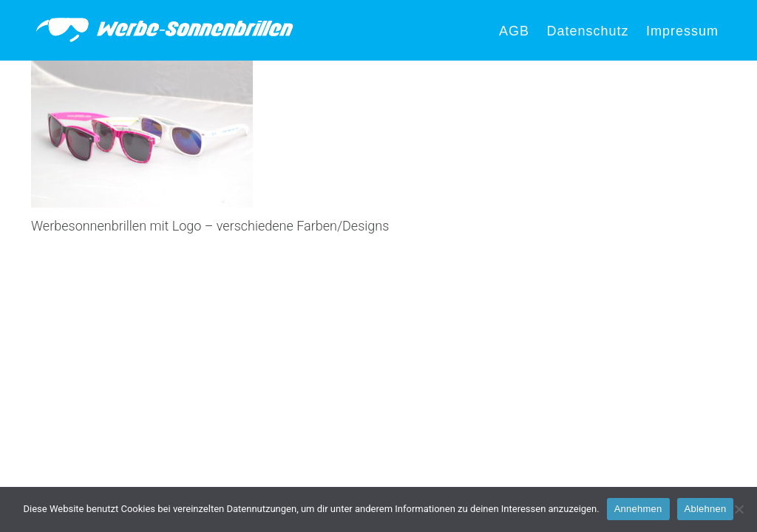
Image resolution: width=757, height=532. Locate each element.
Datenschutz (587, 31)
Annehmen (638, 509)
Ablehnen (706, 509)
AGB (514, 31)
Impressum (682, 31)
